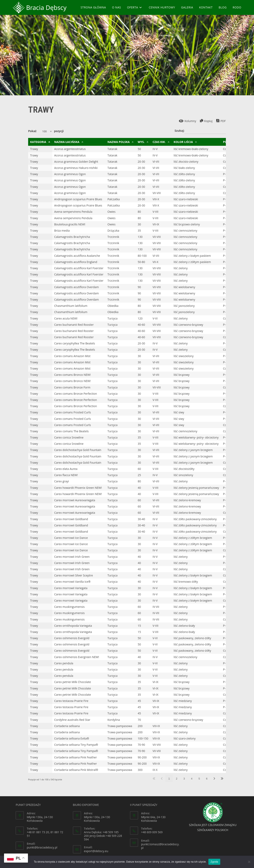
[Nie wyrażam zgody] (249, 862)
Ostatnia (222, 778)
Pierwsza (154, 778)
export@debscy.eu (96, 851)
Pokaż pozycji (46, 131)
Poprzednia (162, 778)
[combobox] (45, 131)
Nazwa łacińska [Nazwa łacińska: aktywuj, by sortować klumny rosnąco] (67, 142)
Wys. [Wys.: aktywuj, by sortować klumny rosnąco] (141, 142)
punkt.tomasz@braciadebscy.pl (160, 846)
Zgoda (214, 862)
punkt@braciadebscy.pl (42, 847)
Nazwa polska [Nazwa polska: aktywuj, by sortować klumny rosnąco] (119, 142)
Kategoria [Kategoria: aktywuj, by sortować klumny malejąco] (38, 142)
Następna (214, 778)
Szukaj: (200, 131)
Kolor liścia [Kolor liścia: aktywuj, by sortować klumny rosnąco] (183, 142)
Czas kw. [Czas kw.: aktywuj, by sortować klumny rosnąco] (159, 142)
